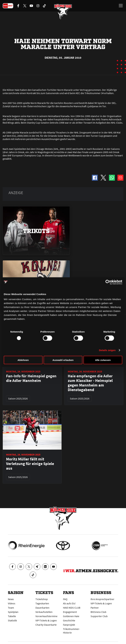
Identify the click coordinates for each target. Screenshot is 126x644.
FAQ (65, 599)
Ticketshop (42, 599)
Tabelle (12, 616)
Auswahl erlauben (63, 360)
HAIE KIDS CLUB (72, 608)
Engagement (70, 612)
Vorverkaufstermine (46, 616)
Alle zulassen (103, 360)
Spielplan (13, 612)
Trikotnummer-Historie (71, 631)
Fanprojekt (69, 625)
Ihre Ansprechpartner (102, 599)
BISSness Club (98, 612)
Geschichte (69, 620)
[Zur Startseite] (63, 11)
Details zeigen (107, 350)
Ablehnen (23, 360)
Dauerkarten (42, 608)
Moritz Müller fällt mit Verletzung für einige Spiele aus (30, 464)
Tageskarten (42, 603)
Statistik (12, 620)
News (11, 599)
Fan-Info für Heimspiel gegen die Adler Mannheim (31, 378)
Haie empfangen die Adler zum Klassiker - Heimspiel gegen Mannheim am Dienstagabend (90, 383)
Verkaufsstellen (44, 612)
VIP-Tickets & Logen (46, 620)
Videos (12, 603)
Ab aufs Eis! (69, 603)
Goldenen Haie (71, 616)
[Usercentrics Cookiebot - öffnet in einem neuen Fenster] (108, 282)
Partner (95, 608)
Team (11, 608)
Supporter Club (99, 616)
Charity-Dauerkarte (46, 625)
